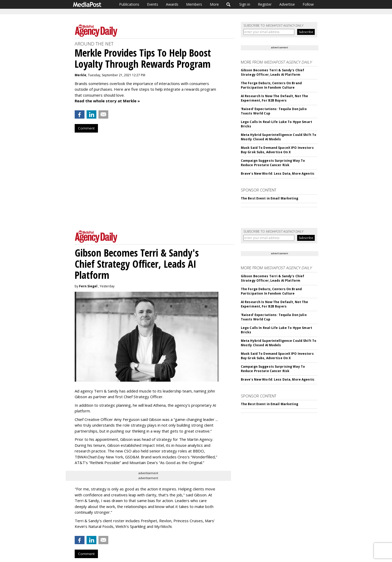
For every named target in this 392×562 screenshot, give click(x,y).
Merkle (80, 75)
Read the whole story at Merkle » (107, 101)
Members (194, 4)
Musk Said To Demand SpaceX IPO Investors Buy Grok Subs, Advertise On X (277, 150)
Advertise (287, 4)
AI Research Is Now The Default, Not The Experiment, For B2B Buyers (275, 98)
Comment (86, 128)
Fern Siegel (88, 286)
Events (153, 4)
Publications (129, 4)
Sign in (245, 4)
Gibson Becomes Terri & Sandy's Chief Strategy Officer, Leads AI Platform (272, 72)
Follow (308, 4)
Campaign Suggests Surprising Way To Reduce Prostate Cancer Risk (273, 163)
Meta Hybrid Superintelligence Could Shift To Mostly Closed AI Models (279, 137)
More (214, 4)
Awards (172, 4)
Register (265, 4)
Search (229, 4)
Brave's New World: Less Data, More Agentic (278, 174)
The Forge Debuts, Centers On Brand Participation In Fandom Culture (271, 85)
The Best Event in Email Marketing (270, 198)
